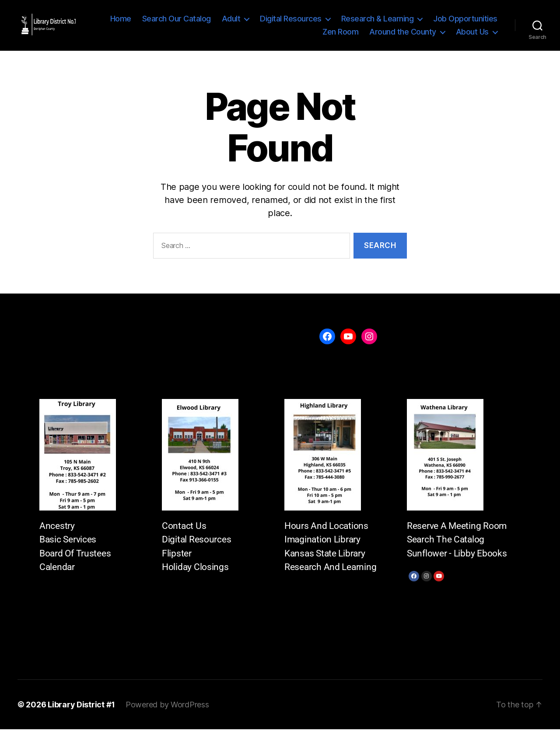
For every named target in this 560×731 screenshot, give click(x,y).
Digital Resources (291, 19)
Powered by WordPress (167, 706)
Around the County (403, 33)
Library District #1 (81, 706)
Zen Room (340, 33)
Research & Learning (378, 19)
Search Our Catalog (177, 19)
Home (121, 19)
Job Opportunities (465, 19)
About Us (472, 33)
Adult (231, 19)
